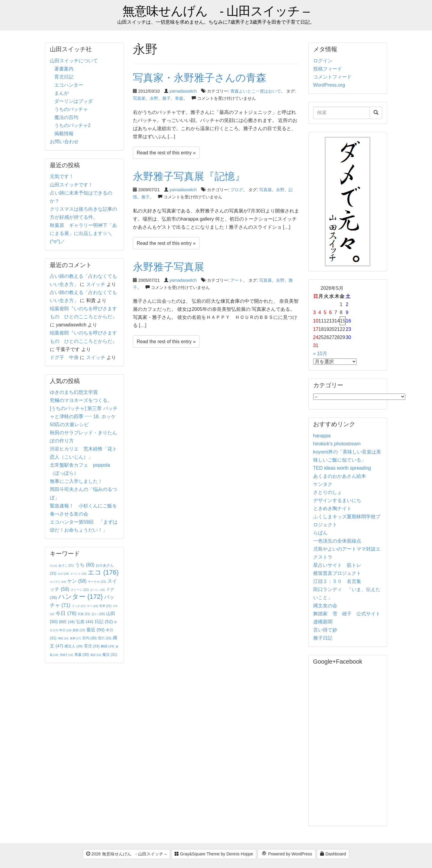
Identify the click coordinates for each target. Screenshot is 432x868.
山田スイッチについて (74, 61)
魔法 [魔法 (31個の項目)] (110, 655)
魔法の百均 (66, 117)
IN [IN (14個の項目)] (53, 566)
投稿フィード (328, 69)
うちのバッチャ (71, 109)
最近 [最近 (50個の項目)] (96, 630)
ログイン (323, 61)
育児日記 (64, 77)
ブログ (237, 190)
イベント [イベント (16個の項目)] (78, 574)
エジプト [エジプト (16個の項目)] (58, 582)
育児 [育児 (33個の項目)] (92, 646)
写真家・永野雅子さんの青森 (200, 78)
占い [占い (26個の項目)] (98, 614)
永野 (154, 98)
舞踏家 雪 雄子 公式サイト (347, 614)
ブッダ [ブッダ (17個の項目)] (79, 606)
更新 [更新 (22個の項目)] (79, 630)
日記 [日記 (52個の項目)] (104, 621)
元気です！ (62, 176)
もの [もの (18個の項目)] (63, 574)
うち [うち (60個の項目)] (85, 565)
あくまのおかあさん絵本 (340, 476)
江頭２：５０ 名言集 (337, 581)
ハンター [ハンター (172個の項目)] (80, 597)
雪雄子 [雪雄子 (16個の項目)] (66, 655)
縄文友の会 (325, 606)
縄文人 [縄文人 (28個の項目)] (73, 646)
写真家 (139, 98)
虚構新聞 (323, 622)
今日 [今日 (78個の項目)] (66, 613)
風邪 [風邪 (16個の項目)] (96, 655)
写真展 (265, 190)
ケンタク (323, 484)
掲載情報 (64, 134)
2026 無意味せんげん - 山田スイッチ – (126, 854)
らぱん (320, 533)
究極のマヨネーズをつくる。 (81, 400)
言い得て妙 (325, 630)
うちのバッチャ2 (72, 125)
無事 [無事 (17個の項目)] (75, 638)
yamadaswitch (183, 91)
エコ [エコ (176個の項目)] (103, 572)
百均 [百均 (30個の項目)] (90, 638)
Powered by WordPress (287, 854)
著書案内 (64, 69)
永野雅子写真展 (169, 267)
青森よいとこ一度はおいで (256, 91)
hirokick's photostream (337, 444)
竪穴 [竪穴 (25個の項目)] (105, 638)
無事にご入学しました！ (76, 481)
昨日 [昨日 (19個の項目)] (65, 630)
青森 (179, 98)
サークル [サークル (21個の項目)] (97, 582)
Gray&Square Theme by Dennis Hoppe (214, 854)
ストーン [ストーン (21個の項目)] (80, 590)
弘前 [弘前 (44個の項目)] (85, 622)
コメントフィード (332, 77)
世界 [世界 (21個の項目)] (105, 606)
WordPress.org (329, 85)
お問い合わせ (64, 142)
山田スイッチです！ (71, 185)
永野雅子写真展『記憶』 (189, 176)
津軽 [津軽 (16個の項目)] (63, 638)
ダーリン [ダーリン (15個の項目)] (97, 590)
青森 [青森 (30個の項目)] (82, 655)
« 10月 (320, 354)
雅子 (166, 98)
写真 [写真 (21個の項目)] (84, 614)
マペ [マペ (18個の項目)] (92, 606)
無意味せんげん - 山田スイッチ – (216, 11)
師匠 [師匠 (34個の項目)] (67, 622)
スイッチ (96, 284)
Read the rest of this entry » (166, 153)
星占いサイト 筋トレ (337, 565)
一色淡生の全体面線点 (337, 541)
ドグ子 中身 (64, 357)
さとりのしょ (328, 492)
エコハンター (69, 85)
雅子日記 (323, 638)
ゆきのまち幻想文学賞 (74, 392)
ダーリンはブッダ (73, 101)
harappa (322, 436)
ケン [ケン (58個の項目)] (77, 581)
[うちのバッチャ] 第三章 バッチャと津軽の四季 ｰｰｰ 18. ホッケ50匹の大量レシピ (84, 416)
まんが (61, 93)
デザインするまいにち (337, 500)
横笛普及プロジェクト (337, 573)
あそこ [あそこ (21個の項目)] (66, 565)
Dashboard (333, 854)
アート (237, 280)
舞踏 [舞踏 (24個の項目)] (107, 646)
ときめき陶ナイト (332, 508)
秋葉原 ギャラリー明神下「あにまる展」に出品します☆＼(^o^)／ (83, 233)
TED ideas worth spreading (342, 468)
